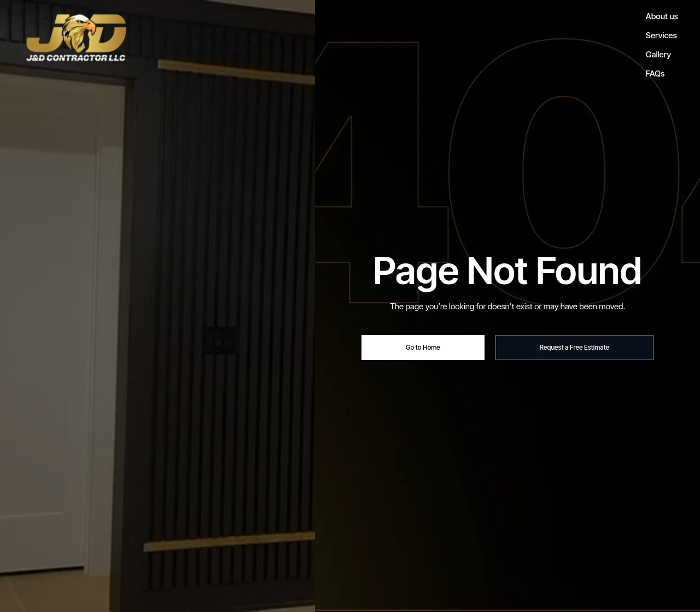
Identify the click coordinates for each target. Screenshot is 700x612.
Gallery (658, 54)
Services (661, 35)
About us (662, 16)
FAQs (655, 73)
